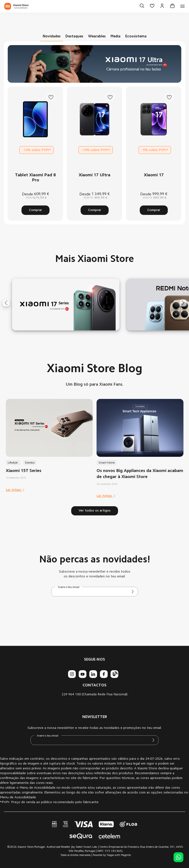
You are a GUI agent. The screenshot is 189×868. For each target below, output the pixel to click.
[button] (6, 303)
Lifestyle (13, 463)
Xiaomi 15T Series (24, 471)
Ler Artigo (15, 490)
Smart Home (107, 463)
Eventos (30, 463)
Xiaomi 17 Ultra (94, 175)
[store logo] (16, 6)
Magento (126, 855)
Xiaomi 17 (154, 175)
